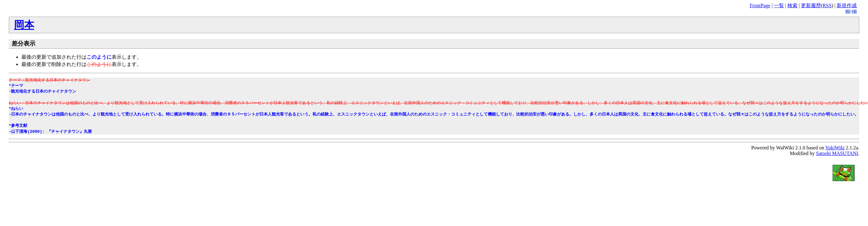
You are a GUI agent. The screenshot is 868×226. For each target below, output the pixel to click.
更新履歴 (811, 5)
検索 (792, 5)
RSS (827, 5)
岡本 (24, 25)
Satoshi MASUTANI (837, 153)
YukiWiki (835, 148)
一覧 (779, 5)
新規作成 (847, 5)
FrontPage (760, 5)
